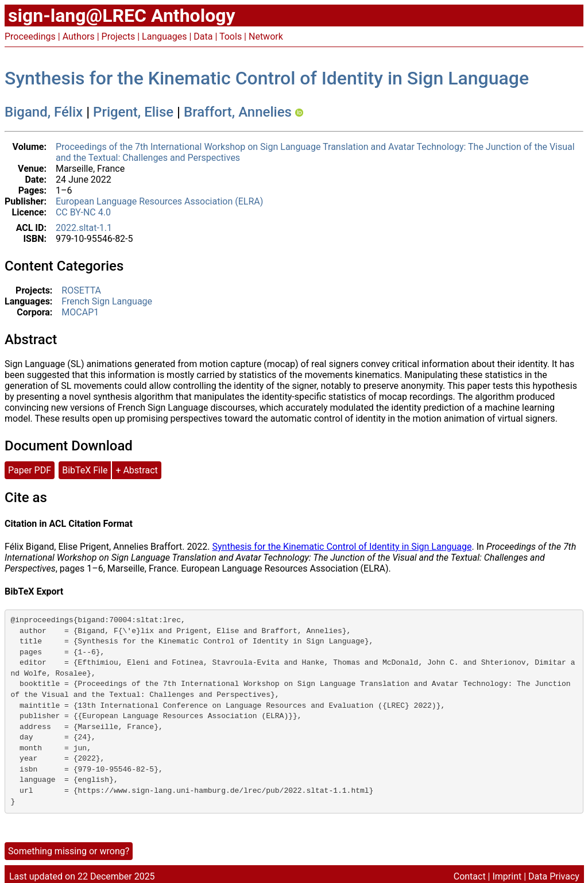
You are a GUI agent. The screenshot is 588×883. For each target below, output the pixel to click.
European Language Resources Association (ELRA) (159, 201)
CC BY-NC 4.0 (83, 212)
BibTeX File (85, 470)
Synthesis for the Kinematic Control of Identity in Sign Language (267, 78)
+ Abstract (136, 470)
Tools (231, 36)
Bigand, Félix (44, 112)
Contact (470, 876)
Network (266, 36)
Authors (79, 36)
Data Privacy (554, 876)
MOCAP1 (80, 312)
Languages (164, 36)
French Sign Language (107, 301)
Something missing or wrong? (69, 851)
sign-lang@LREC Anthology (122, 16)
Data (203, 36)
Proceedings (30, 36)
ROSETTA (81, 290)
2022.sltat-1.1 (84, 228)
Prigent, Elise (133, 112)
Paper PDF (30, 470)
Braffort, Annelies (238, 112)
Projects (119, 36)
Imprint (507, 876)
